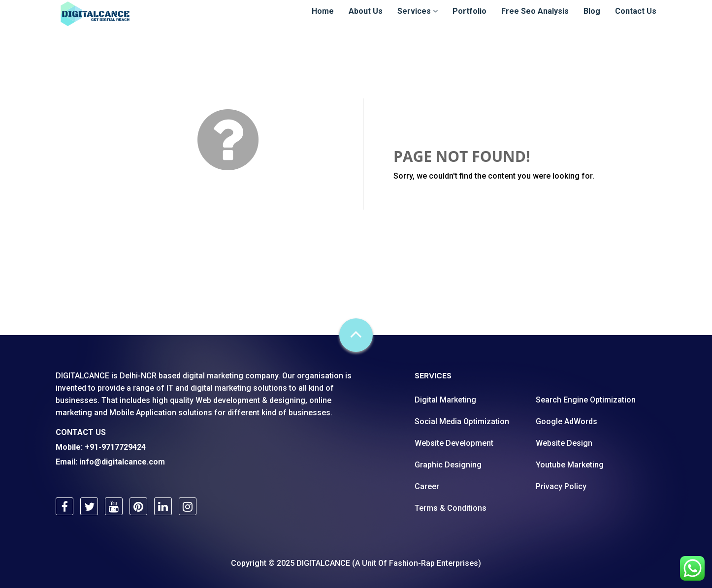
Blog (592, 20)
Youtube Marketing (570, 465)
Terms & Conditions (451, 508)
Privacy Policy (561, 486)
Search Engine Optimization (586, 400)
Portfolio (469, 20)
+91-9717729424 (115, 447)
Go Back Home (440, 200)
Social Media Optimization (462, 421)
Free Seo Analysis (535, 20)
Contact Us (636, 20)
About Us (366, 20)
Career (427, 486)
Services (418, 20)
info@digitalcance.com (122, 462)
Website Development (454, 443)
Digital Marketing (445, 400)
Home (323, 20)
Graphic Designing (448, 465)
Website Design (564, 443)
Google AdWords (566, 421)
